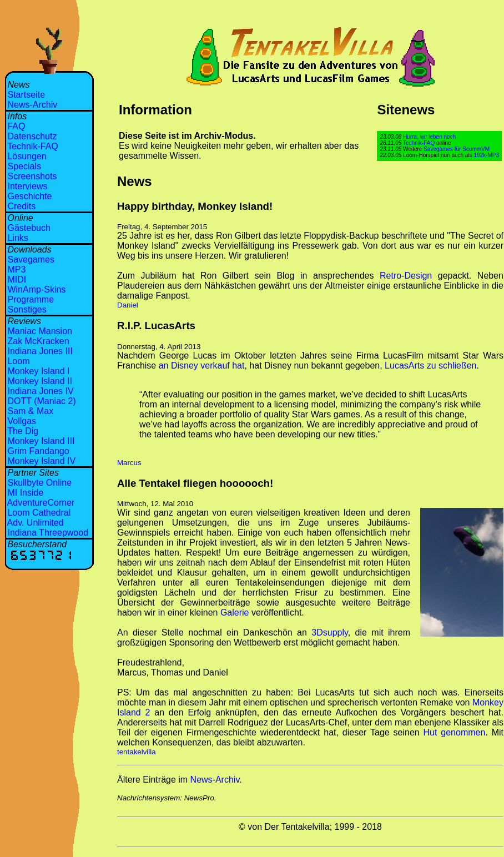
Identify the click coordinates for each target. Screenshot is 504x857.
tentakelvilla (137, 752)
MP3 (16, 269)
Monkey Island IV (41, 461)
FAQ (16, 126)
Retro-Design (406, 276)
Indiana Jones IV (40, 391)
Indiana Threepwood (48, 533)
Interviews (27, 186)
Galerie (235, 612)
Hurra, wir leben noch (429, 137)
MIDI (17, 279)
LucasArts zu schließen (430, 366)
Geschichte (29, 196)
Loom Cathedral (39, 513)
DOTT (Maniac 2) (41, 401)
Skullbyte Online (39, 483)
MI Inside (25, 493)
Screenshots (32, 176)
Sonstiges (27, 309)
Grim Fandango (38, 451)
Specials (24, 166)
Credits (21, 206)
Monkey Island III (41, 441)
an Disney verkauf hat (202, 366)
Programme (31, 299)
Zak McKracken (38, 341)
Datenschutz (32, 136)
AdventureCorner (41, 503)
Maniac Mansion (40, 331)
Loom (18, 361)
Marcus (129, 463)
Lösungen (27, 156)
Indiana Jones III (40, 351)
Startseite (26, 95)
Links (17, 238)
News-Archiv (32, 105)
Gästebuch (29, 228)
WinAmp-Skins (36, 289)
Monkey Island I (38, 371)
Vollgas (22, 421)
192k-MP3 (486, 155)
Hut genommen (455, 732)
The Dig (23, 431)
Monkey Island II (40, 381)
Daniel (128, 305)
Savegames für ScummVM (457, 149)
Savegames (31, 259)
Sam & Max (30, 411)
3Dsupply (330, 632)
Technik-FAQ (33, 146)
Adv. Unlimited (36, 523)
